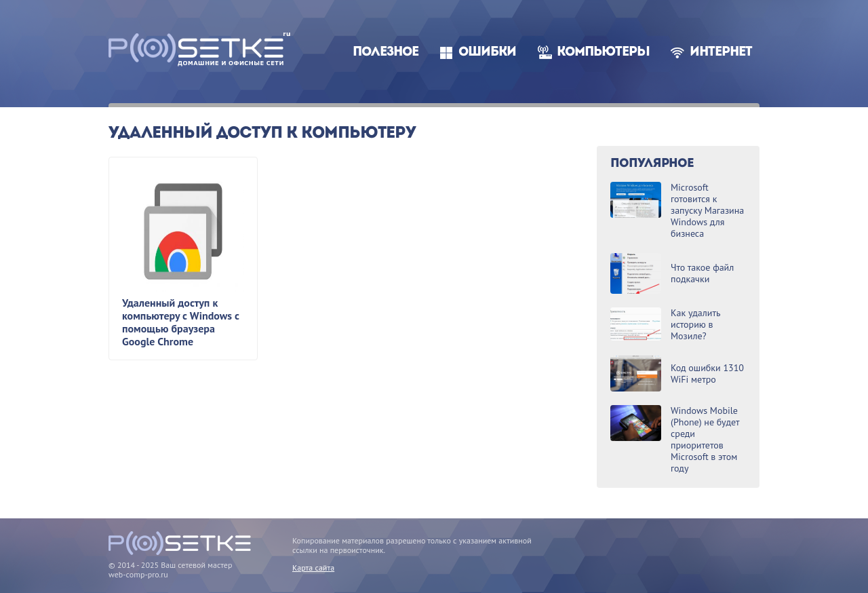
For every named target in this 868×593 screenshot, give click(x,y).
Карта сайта (313, 568)
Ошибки (487, 53)
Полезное (386, 53)
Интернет (721, 53)
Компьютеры (603, 53)
